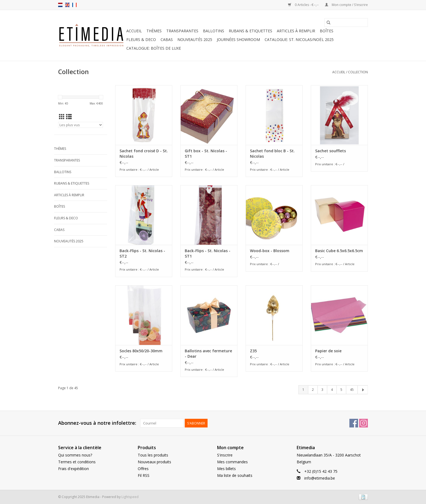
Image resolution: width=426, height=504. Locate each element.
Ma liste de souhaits (235, 475)
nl (60, 5)
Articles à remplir (296, 31)
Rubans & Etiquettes (250, 31)
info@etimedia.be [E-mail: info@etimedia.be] (320, 478)
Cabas (167, 39)
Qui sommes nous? (75, 455)
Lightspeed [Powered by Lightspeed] (130, 497)
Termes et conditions (77, 462)
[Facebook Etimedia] (354, 423)
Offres (143, 469)
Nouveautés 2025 (195, 39)
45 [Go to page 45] (352, 390)
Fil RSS (144, 475)
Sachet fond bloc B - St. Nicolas (272, 153)
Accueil (134, 31)
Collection (358, 72)
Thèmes (154, 31)
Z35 (253, 351)
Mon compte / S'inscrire (346, 5)
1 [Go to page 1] (303, 390)
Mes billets (226, 469)
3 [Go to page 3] (322, 390)
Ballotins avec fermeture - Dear (208, 354)
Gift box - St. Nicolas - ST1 (206, 153)
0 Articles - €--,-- (304, 5)
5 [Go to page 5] (341, 390)
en (67, 5)
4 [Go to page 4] (332, 390)
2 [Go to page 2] (313, 390)
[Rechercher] (346, 23)
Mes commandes (232, 462)
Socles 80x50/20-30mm (141, 351)
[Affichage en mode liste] (69, 117)
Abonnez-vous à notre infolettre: (97, 423)
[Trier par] (81, 125)
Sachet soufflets (331, 151)
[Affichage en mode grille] (62, 117)
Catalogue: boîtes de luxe (154, 48)
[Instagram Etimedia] (364, 423)
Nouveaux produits (154, 462)
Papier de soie (328, 351)
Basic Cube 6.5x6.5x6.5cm (339, 251)
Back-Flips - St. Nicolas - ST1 (208, 253)
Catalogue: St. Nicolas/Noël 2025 (299, 39)
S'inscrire (225, 455)
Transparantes (182, 31)
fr (74, 5)
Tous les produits (153, 455)
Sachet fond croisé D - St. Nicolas (144, 153)
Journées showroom (238, 39)
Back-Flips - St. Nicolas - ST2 (142, 253)
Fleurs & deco (141, 39)
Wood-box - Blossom (270, 251)
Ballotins (214, 31)
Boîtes (327, 31)
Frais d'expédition (73, 469)
